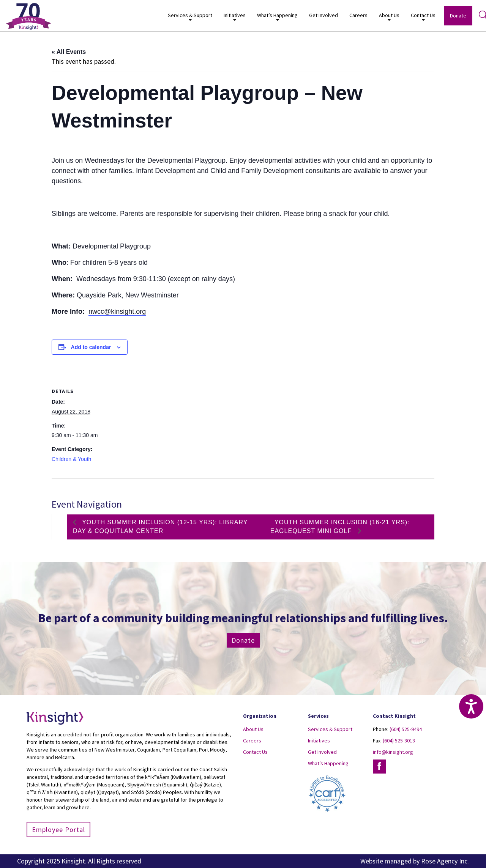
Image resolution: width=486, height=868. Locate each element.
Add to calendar (91, 347)
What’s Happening (277, 17)
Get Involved (323, 15)
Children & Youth (71, 459)
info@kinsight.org (393, 752)
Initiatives (235, 17)
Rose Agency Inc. (445, 861)
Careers (358, 15)
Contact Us (423, 17)
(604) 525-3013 (399, 741)
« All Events (69, 52)
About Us (389, 17)
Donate (458, 16)
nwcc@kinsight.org (117, 311)
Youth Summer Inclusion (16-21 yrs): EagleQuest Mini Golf (340, 527)
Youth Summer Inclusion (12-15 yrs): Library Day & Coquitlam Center (160, 527)
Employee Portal (58, 829)
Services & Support (190, 17)
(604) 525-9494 (406, 729)
